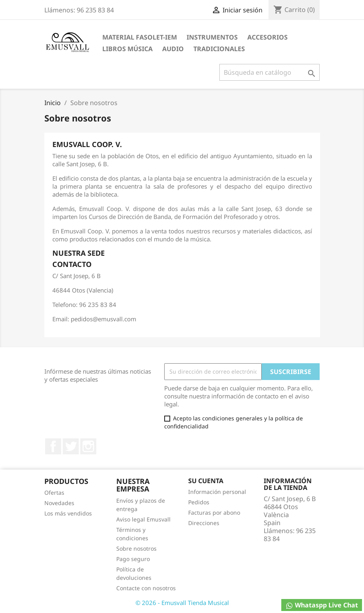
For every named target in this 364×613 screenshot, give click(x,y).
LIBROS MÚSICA (127, 49)
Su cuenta (206, 481)
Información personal (217, 492)
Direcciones (204, 523)
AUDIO (173, 49)
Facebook (53, 446)
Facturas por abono (214, 512)
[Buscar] (270, 72)
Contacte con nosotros (146, 588)
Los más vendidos (68, 513)
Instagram (88, 446)
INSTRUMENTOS (212, 37)
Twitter (71, 446)
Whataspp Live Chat (322, 605)
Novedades (59, 503)
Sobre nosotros (136, 548)
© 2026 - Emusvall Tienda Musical (182, 603)
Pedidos (199, 502)
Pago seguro (133, 559)
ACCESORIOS (268, 37)
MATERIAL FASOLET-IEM (140, 37)
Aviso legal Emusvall (143, 519)
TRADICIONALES (219, 49)
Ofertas (54, 493)
